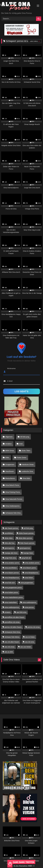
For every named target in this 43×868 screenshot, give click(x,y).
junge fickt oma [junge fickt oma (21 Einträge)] (10, 558)
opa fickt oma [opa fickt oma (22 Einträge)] (21, 612)
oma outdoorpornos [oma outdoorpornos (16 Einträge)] (12, 607)
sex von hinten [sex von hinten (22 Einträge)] (26, 647)
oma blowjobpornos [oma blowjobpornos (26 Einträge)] (12, 578)
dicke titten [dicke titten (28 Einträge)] (9, 538)
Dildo (7, 458)
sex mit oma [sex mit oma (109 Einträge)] (30, 642)
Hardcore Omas (28, 464)
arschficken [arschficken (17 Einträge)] (9, 533)
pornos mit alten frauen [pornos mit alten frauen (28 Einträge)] (13, 627)
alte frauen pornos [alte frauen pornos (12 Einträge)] (11, 528)
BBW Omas (10, 451)
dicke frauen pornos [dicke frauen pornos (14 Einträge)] (26, 533)
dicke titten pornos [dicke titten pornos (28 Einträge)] (25, 538)
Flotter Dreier (22, 458)
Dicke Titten (26, 451)
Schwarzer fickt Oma (13, 513)
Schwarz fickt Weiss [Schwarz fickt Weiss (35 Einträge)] (12, 637)
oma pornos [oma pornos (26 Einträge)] (29, 607)
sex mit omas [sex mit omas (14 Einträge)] (10, 647)
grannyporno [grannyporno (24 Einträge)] (9, 548)
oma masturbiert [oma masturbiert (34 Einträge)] (11, 602)
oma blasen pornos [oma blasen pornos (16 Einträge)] (12, 573)
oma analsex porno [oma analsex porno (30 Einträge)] (32, 563)
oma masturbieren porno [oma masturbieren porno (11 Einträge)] (14, 597)
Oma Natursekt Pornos (14, 499)
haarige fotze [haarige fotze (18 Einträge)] (28, 553)
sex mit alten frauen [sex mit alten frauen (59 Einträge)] (12, 642)
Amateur (8, 444)
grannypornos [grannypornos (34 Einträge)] (25, 548)
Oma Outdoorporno (12, 506)
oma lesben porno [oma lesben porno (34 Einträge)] (11, 592)
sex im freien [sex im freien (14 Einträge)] (30, 637)
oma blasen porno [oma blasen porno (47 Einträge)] (29, 568)
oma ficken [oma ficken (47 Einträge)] (29, 578)
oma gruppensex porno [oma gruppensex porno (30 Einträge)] (13, 588)
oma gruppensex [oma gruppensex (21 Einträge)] (27, 583)
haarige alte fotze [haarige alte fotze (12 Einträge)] (11, 553)
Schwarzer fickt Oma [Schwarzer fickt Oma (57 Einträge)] (12, 632)
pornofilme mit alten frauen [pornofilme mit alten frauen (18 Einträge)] (14, 617)
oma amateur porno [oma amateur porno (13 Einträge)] (12, 563)
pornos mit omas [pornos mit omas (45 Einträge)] (34, 627)
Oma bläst (26, 478)
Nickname (11, 368)
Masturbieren (10, 478)
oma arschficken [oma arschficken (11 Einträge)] (11, 568)
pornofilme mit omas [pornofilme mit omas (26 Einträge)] (12, 622)
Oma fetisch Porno (12, 485)
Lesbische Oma (27, 471)
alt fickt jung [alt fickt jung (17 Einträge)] (28, 528)
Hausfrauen (10, 471)
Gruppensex (10, 464)
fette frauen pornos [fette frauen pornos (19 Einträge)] (27, 543)
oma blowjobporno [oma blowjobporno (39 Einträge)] (32, 573)
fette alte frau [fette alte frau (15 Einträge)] (10, 543)
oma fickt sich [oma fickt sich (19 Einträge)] (10, 583)
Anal (21, 444)
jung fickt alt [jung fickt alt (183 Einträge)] (26, 558)
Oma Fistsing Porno (13, 492)
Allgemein (9, 437)
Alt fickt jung (25, 437)
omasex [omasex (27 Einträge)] (8, 612)
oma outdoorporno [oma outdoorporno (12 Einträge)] (29, 602)
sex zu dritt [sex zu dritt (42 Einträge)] (9, 652)
